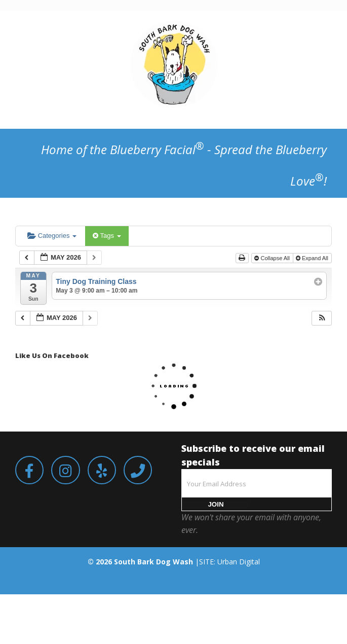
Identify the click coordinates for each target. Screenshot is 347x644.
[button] (322, 318)
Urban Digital (239, 562)
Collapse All (273, 258)
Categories (52, 236)
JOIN (216, 504)
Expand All (313, 258)
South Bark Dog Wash (153, 562)
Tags (107, 236)
